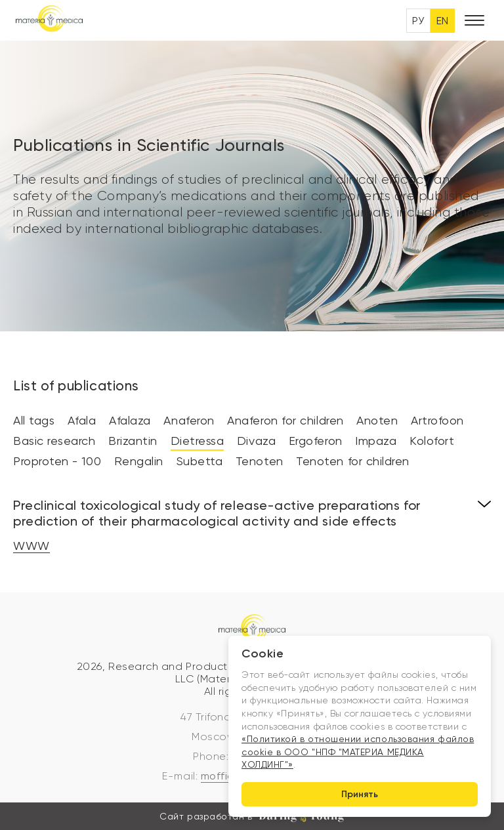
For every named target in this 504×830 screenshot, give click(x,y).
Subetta (200, 461)
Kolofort (432, 441)
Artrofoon (437, 420)
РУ (418, 21)
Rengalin (139, 461)
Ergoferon (316, 441)
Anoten (377, 420)
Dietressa (198, 441)
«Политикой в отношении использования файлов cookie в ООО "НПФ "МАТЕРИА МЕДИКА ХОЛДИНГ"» (358, 752)
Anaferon (189, 420)
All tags (34, 420)
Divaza (256, 441)
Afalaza (130, 420)
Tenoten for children (353, 461)
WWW (31, 546)
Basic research (54, 441)
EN (443, 21)
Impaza (376, 441)
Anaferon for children (285, 420)
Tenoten (260, 461)
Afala (82, 420)
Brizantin (133, 441)
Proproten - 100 (57, 461)
